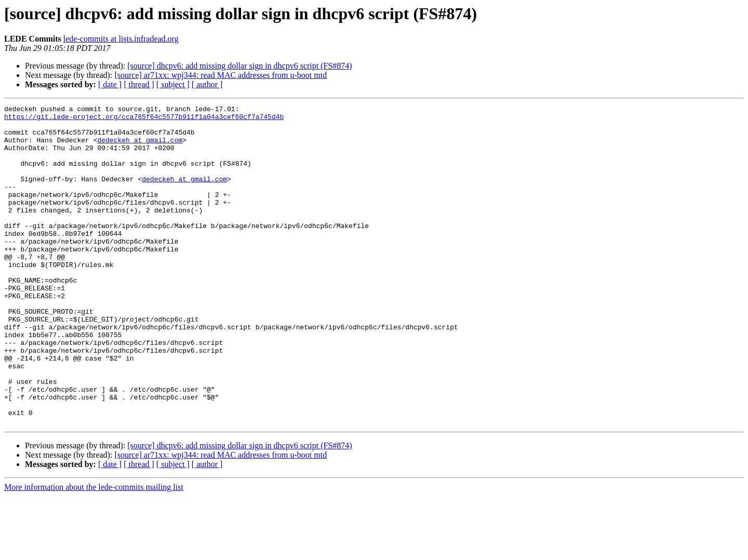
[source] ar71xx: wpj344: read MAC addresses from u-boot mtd (221, 75)
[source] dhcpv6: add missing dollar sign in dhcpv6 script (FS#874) (239, 66)
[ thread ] (139, 84)
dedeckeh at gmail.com (140, 148)
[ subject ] (173, 84)
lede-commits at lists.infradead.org (121, 39)
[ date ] (110, 84)
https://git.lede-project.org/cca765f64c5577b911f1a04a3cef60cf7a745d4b (144, 119)
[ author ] (207, 84)
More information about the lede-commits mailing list (94, 551)
